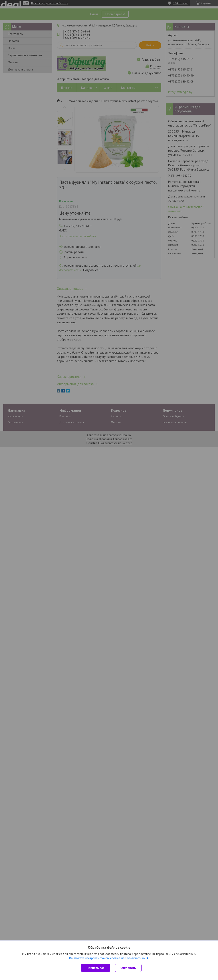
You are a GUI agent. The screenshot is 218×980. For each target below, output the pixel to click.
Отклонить (128, 968)
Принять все (96, 968)
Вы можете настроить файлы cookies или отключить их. (107, 958)
